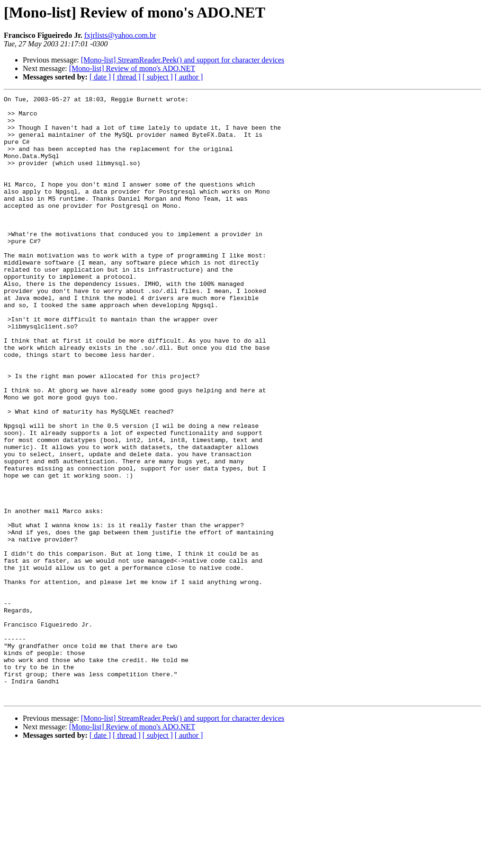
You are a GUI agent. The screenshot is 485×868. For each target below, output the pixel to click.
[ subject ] (158, 77)
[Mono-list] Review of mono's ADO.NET (132, 68)
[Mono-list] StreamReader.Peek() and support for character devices (183, 60)
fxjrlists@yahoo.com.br (120, 35)
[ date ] (100, 77)
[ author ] (189, 77)
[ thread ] (127, 77)
